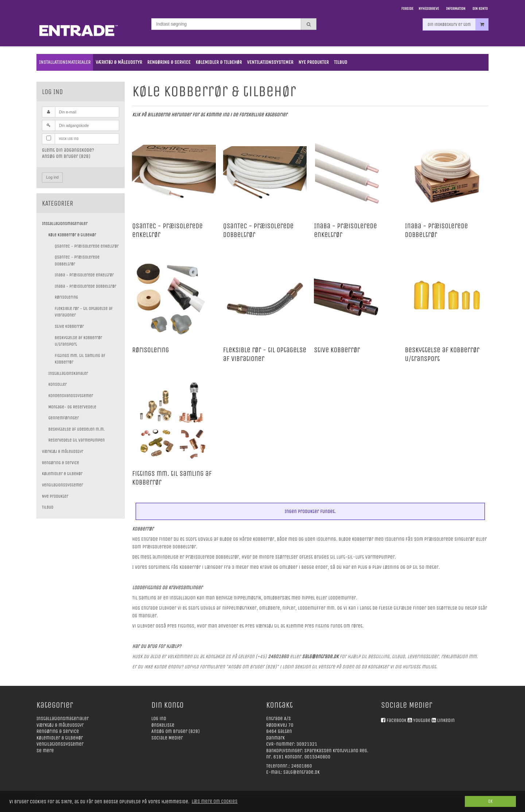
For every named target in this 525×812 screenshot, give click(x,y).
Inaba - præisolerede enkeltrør (84, 275)
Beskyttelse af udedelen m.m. (77, 429)
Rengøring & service (61, 463)
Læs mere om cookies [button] (215, 801)
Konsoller (58, 384)
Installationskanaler (68, 373)
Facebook (396, 720)
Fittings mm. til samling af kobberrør (80, 359)
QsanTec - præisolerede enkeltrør (87, 246)
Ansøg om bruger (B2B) (66, 156)
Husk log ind (69, 139)
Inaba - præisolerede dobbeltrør (85, 286)
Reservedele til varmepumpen (77, 440)
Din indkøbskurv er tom (458, 31)
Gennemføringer (64, 418)
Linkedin (446, 720)
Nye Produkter (55, 496)
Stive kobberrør (69, 326)
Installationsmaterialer (65, 224)
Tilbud (48, 507)
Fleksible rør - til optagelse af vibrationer (84, 312)
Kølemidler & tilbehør (62, 474)
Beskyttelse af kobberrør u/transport (78, 341)
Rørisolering (66, 297)
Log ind (52, 177)
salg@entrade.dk (302, 772)
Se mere (45, 751)
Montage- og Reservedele (73, 407)
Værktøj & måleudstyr (63, 451)
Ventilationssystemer (63, 485)
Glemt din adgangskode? (68, 150)
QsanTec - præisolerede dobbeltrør (77, 260)
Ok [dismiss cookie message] (490, 801)
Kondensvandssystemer (71, 396)
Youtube (422, 720)
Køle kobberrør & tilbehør (72, 235)
